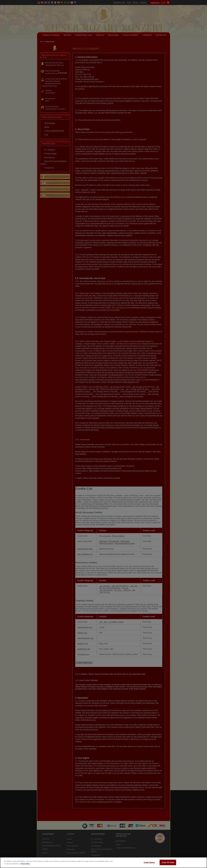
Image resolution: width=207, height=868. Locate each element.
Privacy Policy (25, 864)
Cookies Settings (149, 862)
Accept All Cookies (168, 862)
